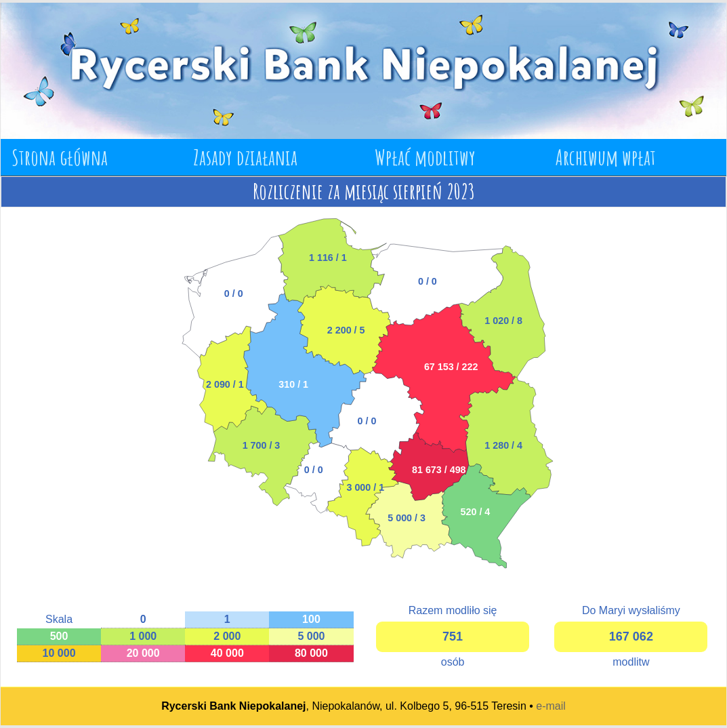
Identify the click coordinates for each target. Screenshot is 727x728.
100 (311, 619)
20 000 (143, 653)
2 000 (227, 636)
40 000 (227, 653)
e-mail (551, 706)
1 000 (143, 636)
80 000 (311, 653)
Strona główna (60, 157)
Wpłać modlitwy (425, 157)
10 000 (59, 653)
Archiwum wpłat (606, 157)
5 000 (311, 636)
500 (59, 636)
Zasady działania (245, 157)
